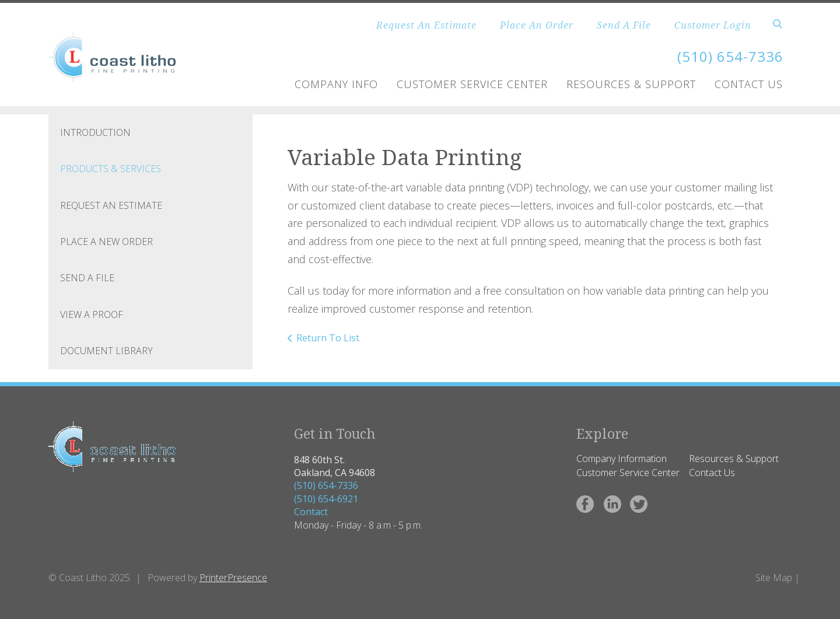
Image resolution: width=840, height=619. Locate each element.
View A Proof (92, 314)
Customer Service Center (472, 84)
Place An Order (537, 25)
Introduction (95, 132)
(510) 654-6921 (326, 499)
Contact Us (749, 84)
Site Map (774, 578)
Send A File (624, 25)
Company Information (622, 459)
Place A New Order (106, 242)
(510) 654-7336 (326, 485)
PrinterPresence (233, 578)
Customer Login (713, 25)
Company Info (336, 84)
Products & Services (111, 169)
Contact (311, 512)
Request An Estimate (426, 25)
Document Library (106, 351)
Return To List (328, 338)
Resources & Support (631, 84)
